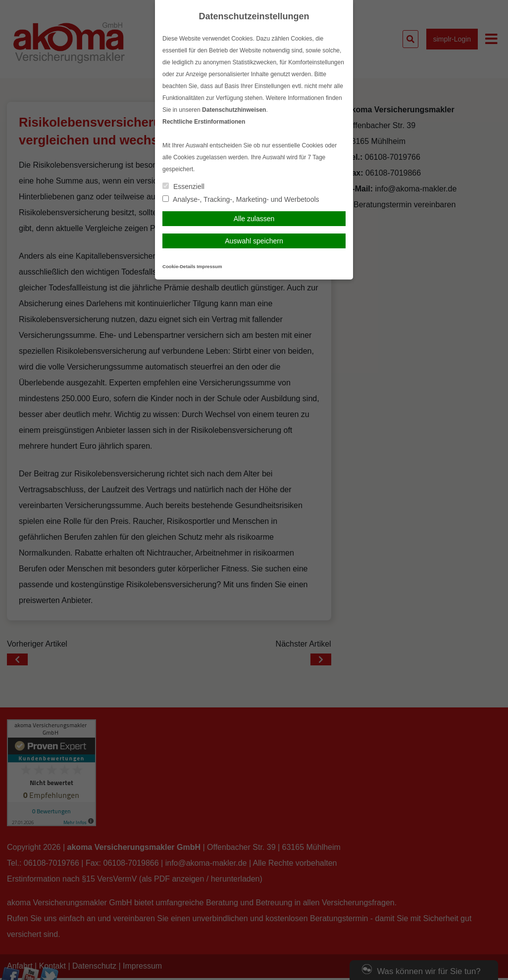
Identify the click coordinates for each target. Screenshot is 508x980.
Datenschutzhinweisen (234, 110)
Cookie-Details (179, 266)
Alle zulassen (254, 219)
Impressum (209, 266)
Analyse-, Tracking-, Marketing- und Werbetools (241, 199)
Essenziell (183, 187)
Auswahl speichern (254, 241)
